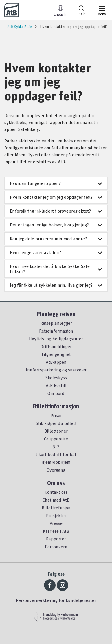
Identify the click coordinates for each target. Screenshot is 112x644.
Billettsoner (56, 431)
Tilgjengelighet (56, 354)
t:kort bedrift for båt (56, 454)
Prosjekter (56, 515)
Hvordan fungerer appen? (56, 183)
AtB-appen (56, 362)
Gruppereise (56, 439)
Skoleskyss (56, 378)
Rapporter (56, 539)
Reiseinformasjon (56, 331)
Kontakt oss (56, 492)
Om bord (56, 393)
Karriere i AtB (56, 531)
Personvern (56, 547)
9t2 (56, 446)
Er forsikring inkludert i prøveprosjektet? (56, 211)
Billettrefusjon (56, 508)
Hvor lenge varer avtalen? (56, 252)
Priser (56, 415)
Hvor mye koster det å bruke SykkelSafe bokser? (56, 269)
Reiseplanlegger (56, 323)
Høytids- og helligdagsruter (56, 339)
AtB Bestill (56, 385)
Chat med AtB (56, 500)
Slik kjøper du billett (56, 423)
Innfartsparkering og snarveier (56, 370)
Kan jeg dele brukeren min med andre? (56, 239)
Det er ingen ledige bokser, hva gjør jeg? (56, 225)
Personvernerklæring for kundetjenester (56, 600)
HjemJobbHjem (56, 462)
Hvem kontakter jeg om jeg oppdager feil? (56, 197)
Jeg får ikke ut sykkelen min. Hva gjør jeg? (56, 285)
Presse (56, 523)
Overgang (56, 470)
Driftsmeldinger (56, 346)
